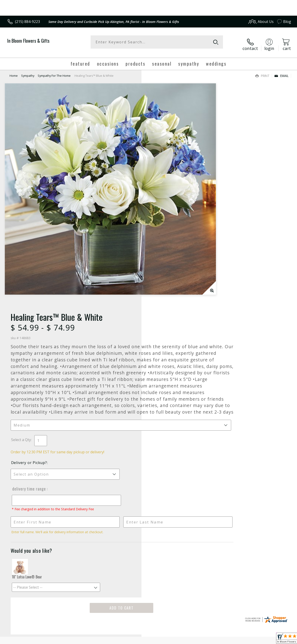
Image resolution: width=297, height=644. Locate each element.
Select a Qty (159, 252)
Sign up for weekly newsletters (149, 505)
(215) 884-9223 (27, 22)
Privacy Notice (218, 639)
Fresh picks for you (149, 478)
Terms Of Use (192, 639)
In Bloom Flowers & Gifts (28, 41)
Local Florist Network (250, 639)
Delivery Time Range (166, 301)
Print (262, 72)
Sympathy (28, 72)
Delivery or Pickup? (167, 275)
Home (14, 72)
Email (281, 72)
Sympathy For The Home (54, 72)
